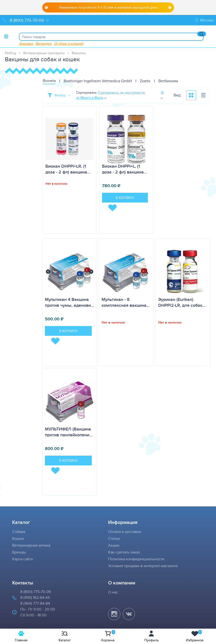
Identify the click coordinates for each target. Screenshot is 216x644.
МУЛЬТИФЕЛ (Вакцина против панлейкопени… (69, 432)
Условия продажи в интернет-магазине (143, 566)
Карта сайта (22, 559)
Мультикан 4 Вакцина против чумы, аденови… (69, 302)
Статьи (114, 538)
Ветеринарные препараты (44, 53)
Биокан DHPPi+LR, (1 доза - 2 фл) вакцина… (68, 169)
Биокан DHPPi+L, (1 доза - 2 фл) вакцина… (124, 169)
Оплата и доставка (124, 532)
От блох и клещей (69, 43)
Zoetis (145, 81)
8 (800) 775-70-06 (36, 592)
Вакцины (79, 53)
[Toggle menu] (6, 36)
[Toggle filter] (59, 95)
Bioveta (49, 81)
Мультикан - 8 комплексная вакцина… (126, 302)
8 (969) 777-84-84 (35, 603)
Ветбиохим (168, 81)
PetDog (10, 53)
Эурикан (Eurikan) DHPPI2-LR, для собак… (182, 302)
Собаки (19, 532)
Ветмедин (44, 43)
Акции (114, 545)
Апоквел (26, 43)
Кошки (18, 538)
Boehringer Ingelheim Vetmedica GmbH (98, 81)
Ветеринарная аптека (31, 545)
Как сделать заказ (124, 552)
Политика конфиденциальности (136, 559)
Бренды (19, 552)
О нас (113, 592)
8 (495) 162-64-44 (35, 598)
